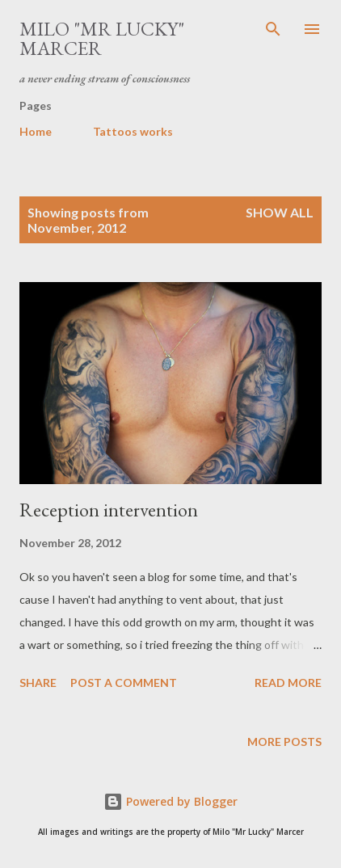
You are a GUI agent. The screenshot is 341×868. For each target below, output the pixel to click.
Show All (280, 212)
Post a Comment (124, 683)
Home (36, 131)
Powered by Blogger (170, 801)
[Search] (273, 29)
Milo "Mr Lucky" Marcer (102, 38)
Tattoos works (133, 131)
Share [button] (38, 683)
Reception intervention (109, 510)
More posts (284, 742)
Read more (288, 683)
